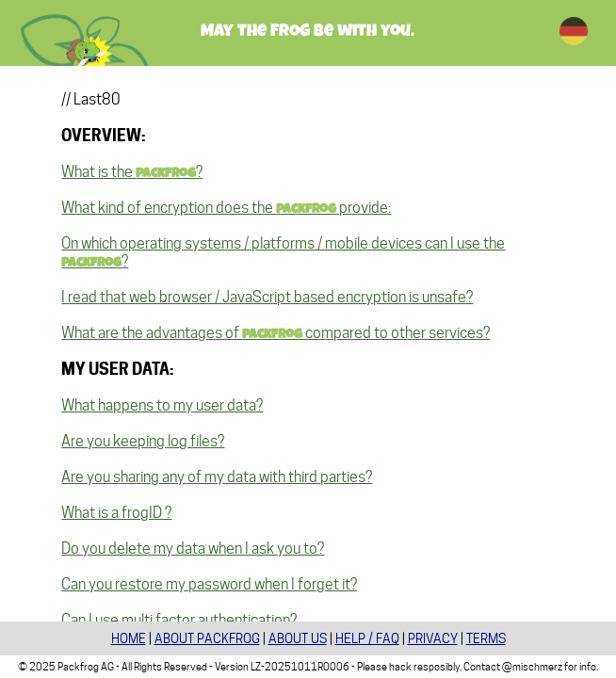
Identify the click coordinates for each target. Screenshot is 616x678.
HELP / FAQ (367, 638)
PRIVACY (433, 638)
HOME (129, 638)
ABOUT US (298, 638)
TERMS (486, 638)
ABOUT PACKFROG (207, 638)
